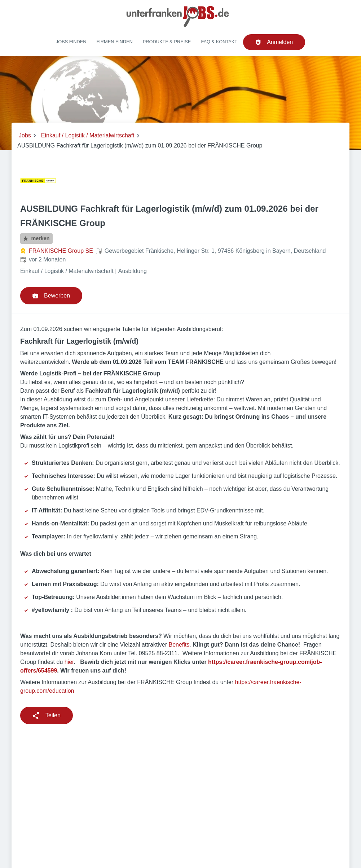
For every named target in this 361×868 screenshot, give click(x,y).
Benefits (179, 645)
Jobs (25, 135)
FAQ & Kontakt (219, 42)
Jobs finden (71, 42)
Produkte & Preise (167, 42)
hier (69, 662)
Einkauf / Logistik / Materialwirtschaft (88, 135)
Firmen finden (114, 42)
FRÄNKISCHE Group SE (61, 251)
